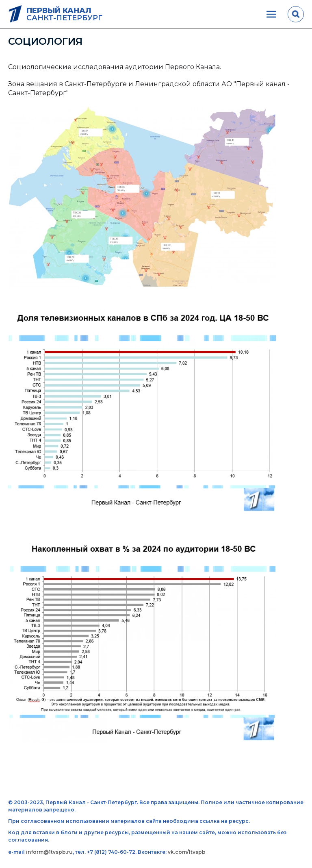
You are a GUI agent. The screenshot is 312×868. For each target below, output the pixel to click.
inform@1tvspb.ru (49, 852)
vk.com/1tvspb (187, 852)
